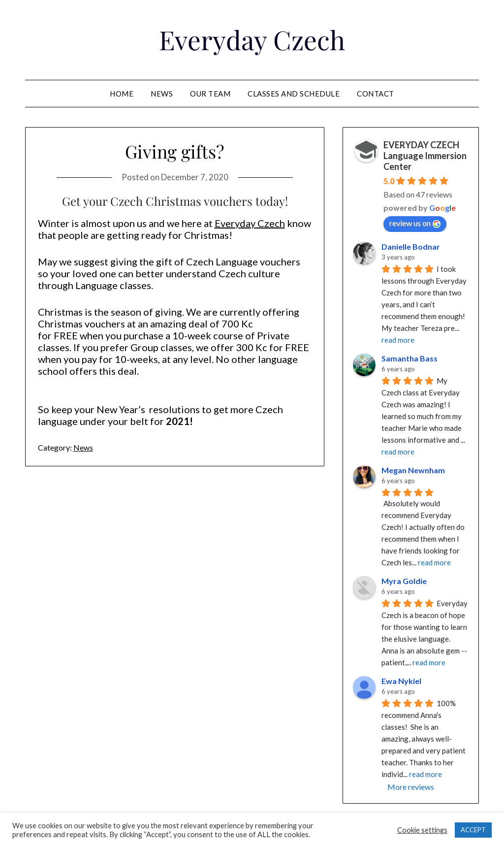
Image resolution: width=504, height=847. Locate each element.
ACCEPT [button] (473, 830)
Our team (210, 94)
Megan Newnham (413, 470)
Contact (376, 94)
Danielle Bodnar (411, 246)
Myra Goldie (404, 581)
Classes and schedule (294, 94)
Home (122, 94)
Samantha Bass (409, 358)
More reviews (411, 787)
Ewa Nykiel (401, 681)
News (162, 94)
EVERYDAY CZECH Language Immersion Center (425, 156)
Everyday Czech (252, 38)
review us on (415, 223)
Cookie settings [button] (422, 830)
